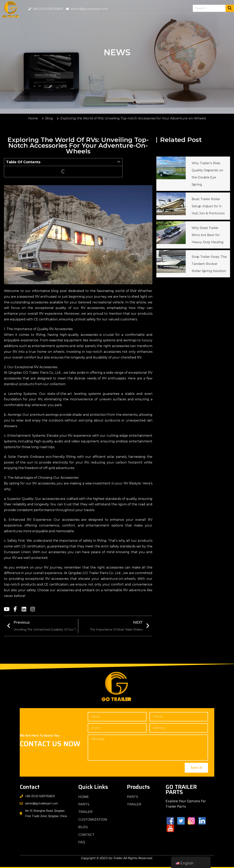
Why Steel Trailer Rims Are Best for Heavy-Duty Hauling (207, 235)
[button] (119, 162)
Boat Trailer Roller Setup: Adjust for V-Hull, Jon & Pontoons (208, 206)
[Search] (230, 8)
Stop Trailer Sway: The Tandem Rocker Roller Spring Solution (209, 264)
